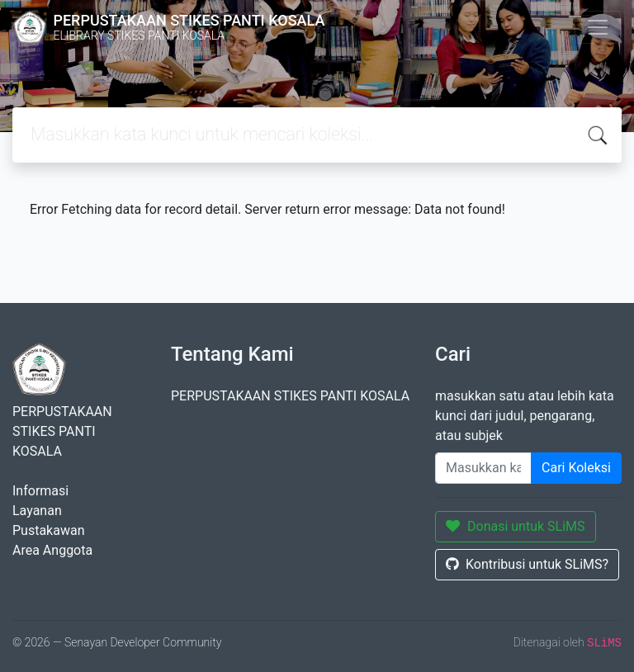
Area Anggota (52, 550)
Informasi (40, 491)
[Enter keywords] (483, 468)
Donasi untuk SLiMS (516, 526)
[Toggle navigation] (598, 27)
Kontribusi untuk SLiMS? (527, 564)
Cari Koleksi (576, 468)
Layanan (37, 511)
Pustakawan (48, 530)
